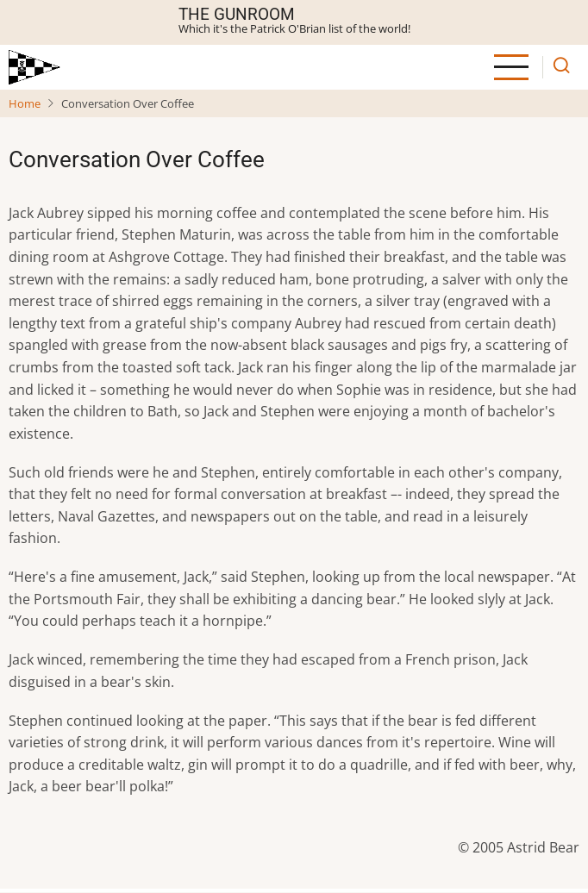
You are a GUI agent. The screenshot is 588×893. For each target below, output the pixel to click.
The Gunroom (237, 14)
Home (25, 103)
